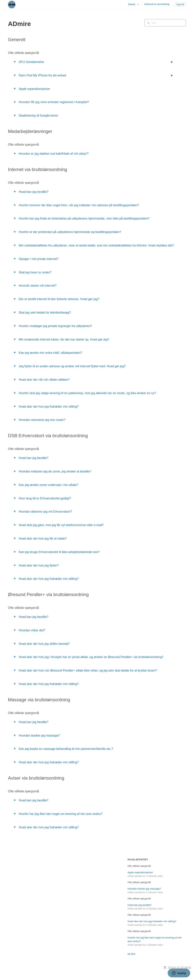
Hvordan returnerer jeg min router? (42, 420)
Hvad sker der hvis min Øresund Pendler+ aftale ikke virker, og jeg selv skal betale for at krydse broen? (88, 670)
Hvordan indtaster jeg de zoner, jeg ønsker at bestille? (55, 471)
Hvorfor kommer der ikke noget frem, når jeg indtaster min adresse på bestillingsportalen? (79, 205)
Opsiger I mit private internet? (39, 259)
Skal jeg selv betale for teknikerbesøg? (45, 313)
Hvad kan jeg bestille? (34, 192)
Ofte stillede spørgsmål (139, 866)
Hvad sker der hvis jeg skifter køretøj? (44, 644)
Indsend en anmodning (157, 4)
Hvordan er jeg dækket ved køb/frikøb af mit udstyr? (54, 154)
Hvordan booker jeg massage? (39, 736)
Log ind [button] (180, 4)
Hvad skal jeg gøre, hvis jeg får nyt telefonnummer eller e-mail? (61, 525)
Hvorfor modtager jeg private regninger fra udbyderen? (55, 326)
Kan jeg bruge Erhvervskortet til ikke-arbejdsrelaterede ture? (59, 552)
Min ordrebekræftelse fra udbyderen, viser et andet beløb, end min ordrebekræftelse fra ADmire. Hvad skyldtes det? (96, 245)
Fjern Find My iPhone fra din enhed (42, 75)
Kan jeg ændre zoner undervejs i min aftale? (48, 485)
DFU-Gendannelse (31, 62)
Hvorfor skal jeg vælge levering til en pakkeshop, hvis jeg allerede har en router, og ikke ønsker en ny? (87, 393)
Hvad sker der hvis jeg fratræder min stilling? (49, 407)
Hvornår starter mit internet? (38, 286)
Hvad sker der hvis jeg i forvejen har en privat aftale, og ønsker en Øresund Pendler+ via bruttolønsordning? (91, 657)
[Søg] (165, 23)
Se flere (131, 954)
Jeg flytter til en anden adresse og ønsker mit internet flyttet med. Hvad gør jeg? (72, 366)
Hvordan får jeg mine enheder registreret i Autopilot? (54, 102)
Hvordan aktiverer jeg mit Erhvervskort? (45, 512)
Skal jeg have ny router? (35, 272)
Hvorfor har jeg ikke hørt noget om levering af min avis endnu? (61, 814)
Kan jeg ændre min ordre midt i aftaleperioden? (50, 353)
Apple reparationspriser (34, 89)
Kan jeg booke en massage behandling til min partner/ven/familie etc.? (66, 749)
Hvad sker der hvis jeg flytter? (39, 565)
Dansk (132, 4)
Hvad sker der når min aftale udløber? (44, 380)
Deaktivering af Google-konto (38, 116)
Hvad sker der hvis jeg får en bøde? (43, 539)
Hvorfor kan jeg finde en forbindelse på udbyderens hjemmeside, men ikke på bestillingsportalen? (84, 219)
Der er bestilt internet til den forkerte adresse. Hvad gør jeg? (59, 299)
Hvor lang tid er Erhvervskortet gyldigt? (45, 498)
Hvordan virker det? (32, 630)
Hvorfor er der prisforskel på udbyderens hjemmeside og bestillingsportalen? (70, 232)
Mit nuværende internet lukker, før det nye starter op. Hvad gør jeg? (64, 339)
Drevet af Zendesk (180, 967)
